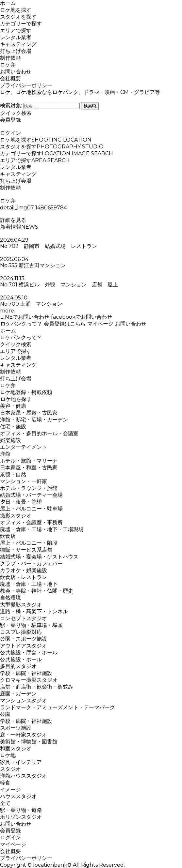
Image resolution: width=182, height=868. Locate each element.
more (7, 311)
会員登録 (10, 120)
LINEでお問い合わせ (25, 317)
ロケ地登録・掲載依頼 (26, 392)
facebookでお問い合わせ (81, 317)
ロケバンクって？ (21, 324)
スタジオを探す (18, 17)
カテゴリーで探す (21, 24)
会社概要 (10, 78)
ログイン (10, 133)
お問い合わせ (16, 72)
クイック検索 (16, 113)
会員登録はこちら (65, 324)
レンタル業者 (16, 37)
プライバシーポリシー (26, 85)
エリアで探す (16, 30)
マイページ (100, 324)
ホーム (8, 3)
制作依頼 (10, 58)
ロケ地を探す (16, 10)
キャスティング (18, 44)
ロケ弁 (8, 65)
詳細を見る (13, 220)
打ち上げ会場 (16, 51)
